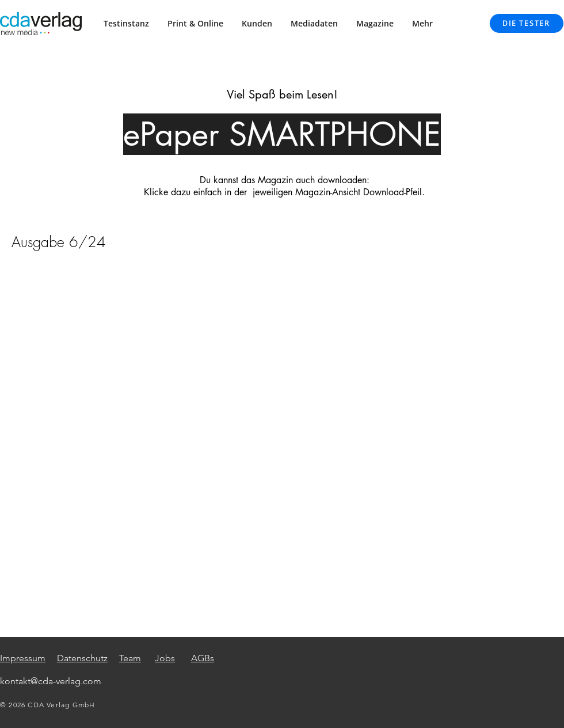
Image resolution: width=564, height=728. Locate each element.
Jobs (165, 658)
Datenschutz (82, 658)
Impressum (23, 658)
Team (130, 658)
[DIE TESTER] (527, 23)
